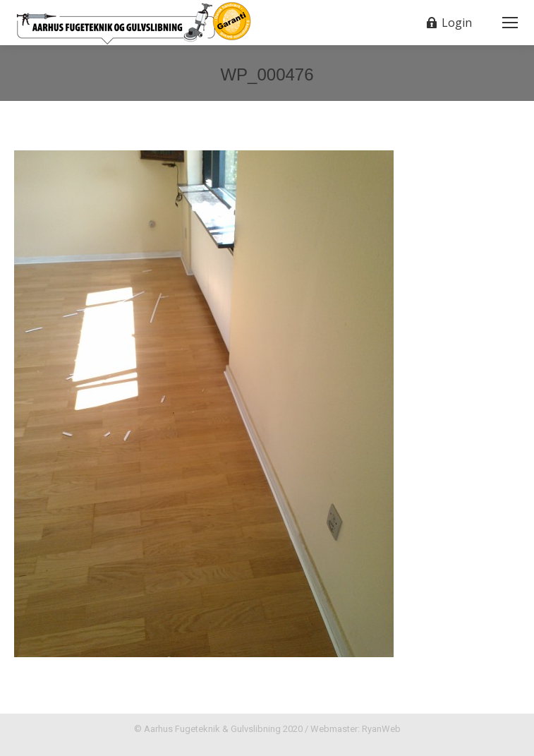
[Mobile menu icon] (510, 23)
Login (449, 23)
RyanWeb (381, 729)
